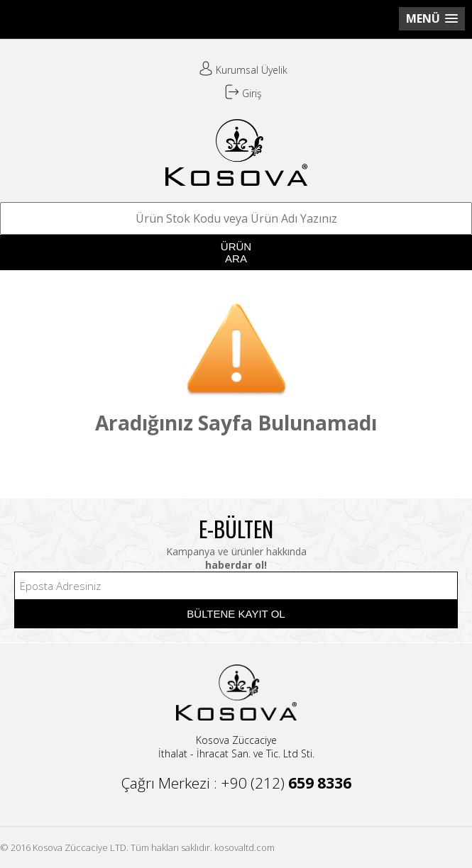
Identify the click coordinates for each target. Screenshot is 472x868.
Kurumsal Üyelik (243, 70)
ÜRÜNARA (236, 252)
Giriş (243, 93)
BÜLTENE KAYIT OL (236, 614)
